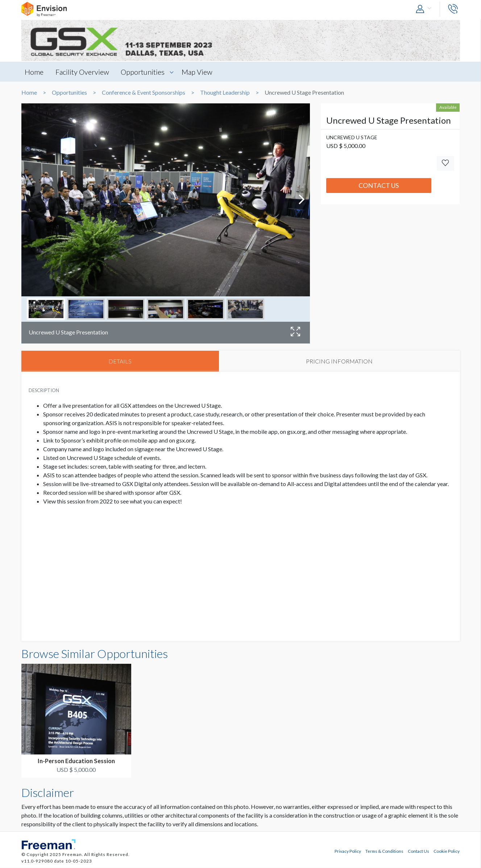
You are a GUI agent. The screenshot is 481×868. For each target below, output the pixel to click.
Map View (198, 72)
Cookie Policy (447, 851)
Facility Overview (83, 72)
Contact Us (379, 185)
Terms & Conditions (384, 851)
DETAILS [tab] (120, 361)
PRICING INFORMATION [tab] (339, 361)
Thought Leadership (225, 92)
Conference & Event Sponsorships (144, 92)
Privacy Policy (348, 851)
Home (34, 72)
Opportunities (143, 72)
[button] (425, 9)
